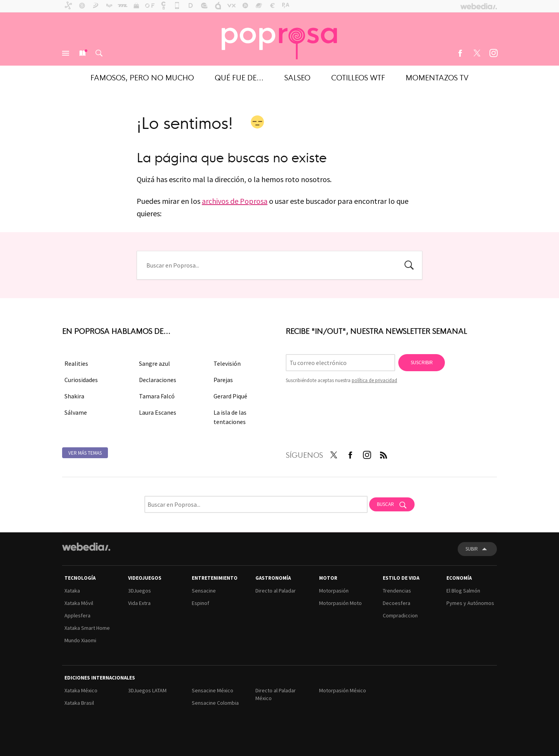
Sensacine (204, 591)
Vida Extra (139, 603)
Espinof (201, 603)
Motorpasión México (343, 690)
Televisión (227, 363)
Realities (76, 363)
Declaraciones (158, 380)
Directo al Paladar (276, 591)
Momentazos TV (437, 77)
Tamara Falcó (157, 396)
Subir (472, 549)
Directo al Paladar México (276, 694)
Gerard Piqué (230, 396)
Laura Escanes (158, 412)
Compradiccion (400, 615)
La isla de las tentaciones (230, 417)
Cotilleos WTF (358, 77)
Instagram (493, 53)
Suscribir (422, 362)
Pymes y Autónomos (470, 603)
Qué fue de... (239, 77)
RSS (384, 454)
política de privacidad (374, 380)
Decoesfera (397, 603)
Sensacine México (213, 690)
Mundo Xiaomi (80, 640)
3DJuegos (140, 591)
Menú (66, 53)
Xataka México (81, 690)
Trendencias (397, 591)
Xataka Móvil (79, 603)
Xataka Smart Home (87, 628)
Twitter (477, 53)
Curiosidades (81, 380)
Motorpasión (334, 591)
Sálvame (76, 412)
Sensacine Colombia (215, 703)
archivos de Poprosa (235, 201)
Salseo (297, 77)
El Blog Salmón (463, 591)
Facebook (460, 53)
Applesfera (77, 615)
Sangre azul (155, 363)
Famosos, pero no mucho (142, 77)
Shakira (74, 396)
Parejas (223, 380)
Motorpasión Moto (340, 603)
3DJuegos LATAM (147, 690)
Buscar (99, 53)
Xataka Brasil (79, 703)
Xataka (72, 591)
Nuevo (82, 53)
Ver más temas (85, 453)
